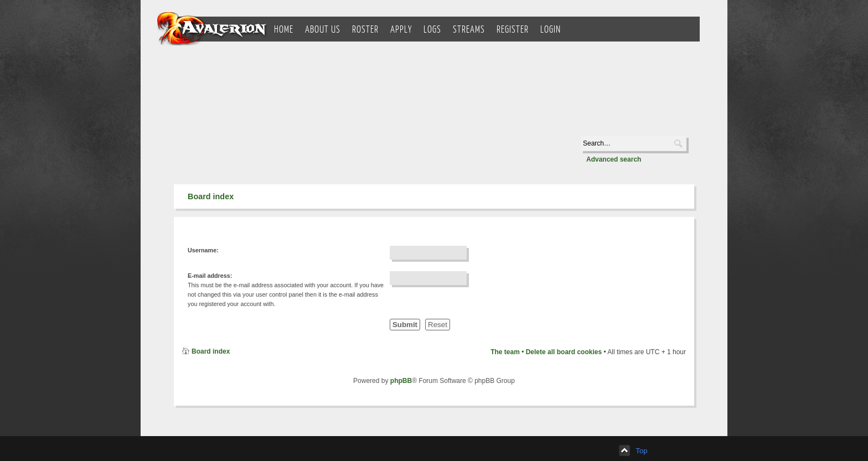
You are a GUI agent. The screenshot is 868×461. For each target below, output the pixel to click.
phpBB (401, 381)
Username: (203, 250)
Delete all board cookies (564, 352)
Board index (211, 196)
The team (505, 352)
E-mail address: (210, 276)
